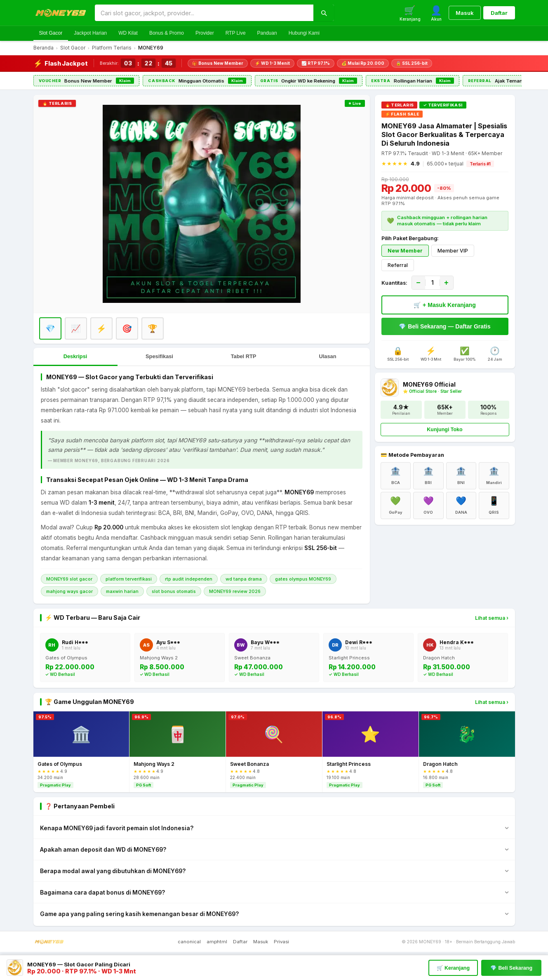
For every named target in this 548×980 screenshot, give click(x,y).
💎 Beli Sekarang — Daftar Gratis (445, 326)
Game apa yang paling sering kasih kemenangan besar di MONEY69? (139, 914)
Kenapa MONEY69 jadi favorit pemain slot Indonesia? (117, 828)
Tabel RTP (244, 356)
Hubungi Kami (304, 33)
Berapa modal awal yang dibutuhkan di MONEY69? (113, 871)
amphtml (217, 942)
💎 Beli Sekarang (511, 968)
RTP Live (236, 33)
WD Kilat (128, 33)
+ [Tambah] (446, 283)
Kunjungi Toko (445, 430)
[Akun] (436, 13)
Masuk (465, 13)
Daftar (499, 13)
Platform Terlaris (112, 48)
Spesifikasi (159, 356)
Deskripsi (75, 356)
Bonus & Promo (167, 33)
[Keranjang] (410, 13)
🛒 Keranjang (453, 968)
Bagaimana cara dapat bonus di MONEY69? (102, 893)
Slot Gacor (51, 33)
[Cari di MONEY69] (204, 13)
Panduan (267, 33)
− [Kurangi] (418, 283)
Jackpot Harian (90, 33)
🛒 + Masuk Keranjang (445, 305)
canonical (189, 942)
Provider (205, 33)
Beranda (44, 48)
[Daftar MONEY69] (202, 204)
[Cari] (324, 13)
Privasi (281, 942)
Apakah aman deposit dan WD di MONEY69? (103, 850)
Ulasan (328, 356)
